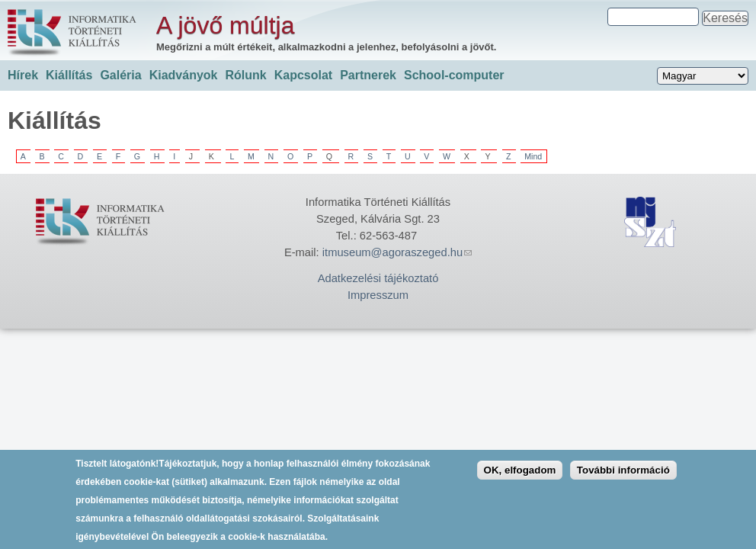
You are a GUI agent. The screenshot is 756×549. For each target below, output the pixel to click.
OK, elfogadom (520, 476)
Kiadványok (184, 75)
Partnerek (368, 75)
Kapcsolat (303, 75)
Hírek (23, 75)
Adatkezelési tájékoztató (378, 278)
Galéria (120, 75)
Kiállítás (69, 75)
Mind (533, 156)
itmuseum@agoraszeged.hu (397, 252)
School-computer (454, 75)
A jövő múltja (225, 25)
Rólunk (245, 75)
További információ (623, 476)
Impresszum (378, 295)
